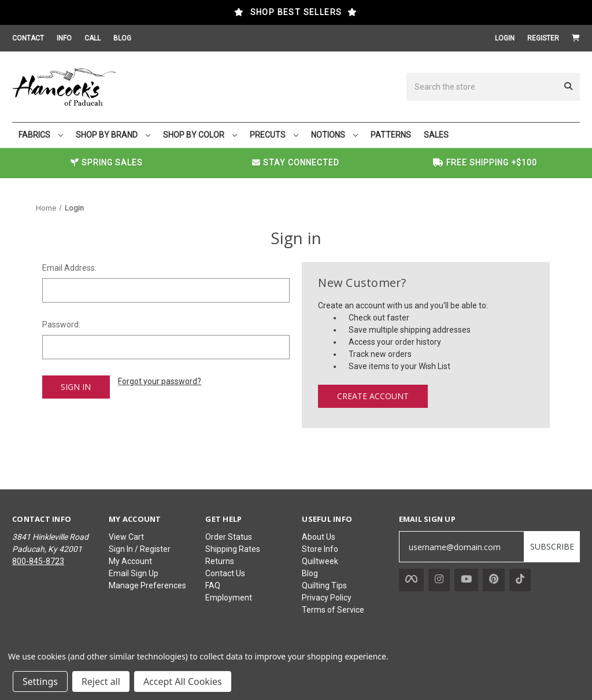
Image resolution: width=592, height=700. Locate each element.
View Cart (126, 537)
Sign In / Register (140, 549)
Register (543, 38)
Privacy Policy (327, 598)
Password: (61, 325)
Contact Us (225, 573)
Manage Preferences (147, 585)
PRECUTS (274, 135)
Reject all (101, 681)
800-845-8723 (38, 561)
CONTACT (28, 38)
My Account (130, 561)
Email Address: (69, 268)
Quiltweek (320, 561)
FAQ (213, 585)
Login (505, 38)
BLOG (122, 38)
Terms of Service (333, 610)
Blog (310, 573)
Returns (220, 561)
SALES (436, 135)
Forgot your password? (160, 381)
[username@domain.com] (462, 547)
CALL (92, 38)
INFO (64, 38)
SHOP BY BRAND (113, 135)
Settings (40, 681)
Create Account (373, 396)
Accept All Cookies (183, 681)
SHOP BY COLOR (200, 135)
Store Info (320, 549)
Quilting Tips (324, 585)
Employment (229, 598)
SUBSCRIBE (552, 546)
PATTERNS (391, 135)
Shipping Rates (233, 549)
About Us (319, 537)
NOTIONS (334, 135)
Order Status (229, 537)
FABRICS (41, 135)
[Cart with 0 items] (576, 38)
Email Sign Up (134, 573)
